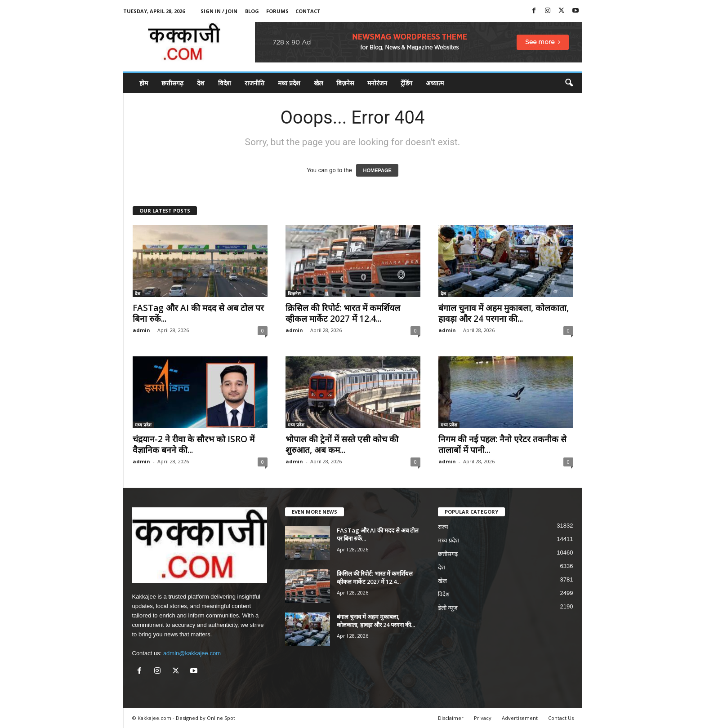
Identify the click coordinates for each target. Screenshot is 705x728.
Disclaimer (451, 718)
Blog (252, 11)
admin (141, 330)
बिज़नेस (345, 83)
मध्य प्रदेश (289, 83)
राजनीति (254, 83)
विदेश (225, 83)
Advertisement (520, 718)
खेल (318, 83)
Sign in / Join (219, 11)
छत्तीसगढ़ (172, 83)
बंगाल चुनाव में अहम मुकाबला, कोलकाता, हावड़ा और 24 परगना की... (504, 313)
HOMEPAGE (377, 170)
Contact (308, 11)
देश (201, 83)
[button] (569, 83)
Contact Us (561, 718)
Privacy (483, 718)
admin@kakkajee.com (192, 653)
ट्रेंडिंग (406, 83)
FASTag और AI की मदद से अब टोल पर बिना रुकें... (198, 313)
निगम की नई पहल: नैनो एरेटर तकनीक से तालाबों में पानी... (502, 444)
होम (144, 83)
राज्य (443, 527)
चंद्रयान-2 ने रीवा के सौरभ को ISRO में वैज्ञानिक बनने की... (194, 444)
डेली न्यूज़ (448, 608)
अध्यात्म (435, 83)
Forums (277, 11)
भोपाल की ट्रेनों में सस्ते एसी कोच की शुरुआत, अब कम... (342, 444)
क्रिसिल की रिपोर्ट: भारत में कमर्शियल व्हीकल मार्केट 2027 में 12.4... (343, 313)
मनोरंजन (377, 83)
